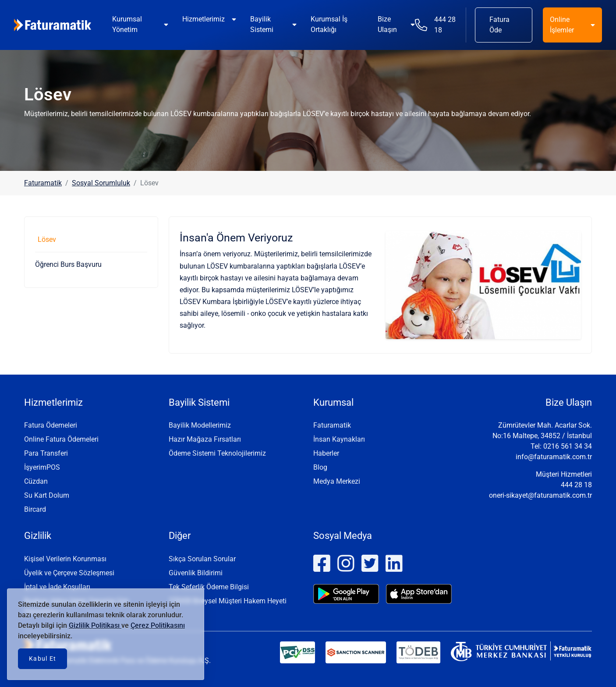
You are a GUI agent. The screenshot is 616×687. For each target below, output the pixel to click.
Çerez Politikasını (158, 625)
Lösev (47, 239)
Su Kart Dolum (47, 495)
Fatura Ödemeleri (51, 425)
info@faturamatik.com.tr (554, 457)
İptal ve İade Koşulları (57, 587)
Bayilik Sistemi (262, 24)
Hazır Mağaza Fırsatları (205, 439)
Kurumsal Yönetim (127, 24)
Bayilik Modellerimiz (200, 425)
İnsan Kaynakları (339, 439)
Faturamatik (43, 183)
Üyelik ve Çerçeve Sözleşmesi (69, 573)
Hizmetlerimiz (204, 19)
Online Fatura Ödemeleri (61, 439)
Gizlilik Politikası (95, 625)
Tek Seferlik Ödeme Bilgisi (209, 587)
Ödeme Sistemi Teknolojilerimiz (217, 453)
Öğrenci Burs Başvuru (68, 264)
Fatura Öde (499, 25)
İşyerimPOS (42, 467)
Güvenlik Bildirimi (196, 573)
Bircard (35, 509)
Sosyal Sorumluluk (101, 183)
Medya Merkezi (337, 481)
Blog (320, 467)
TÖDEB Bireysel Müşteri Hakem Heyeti (228, 601)
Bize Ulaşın (387, 24)
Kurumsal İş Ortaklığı (329, 24)
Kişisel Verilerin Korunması (65, 559)
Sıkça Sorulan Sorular (202, 559)
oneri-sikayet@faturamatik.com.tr (540, 495)
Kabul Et (42, 659)
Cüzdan (36, 481)
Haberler (326, 453)
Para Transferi (46, 453)
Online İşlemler (562, 25)
